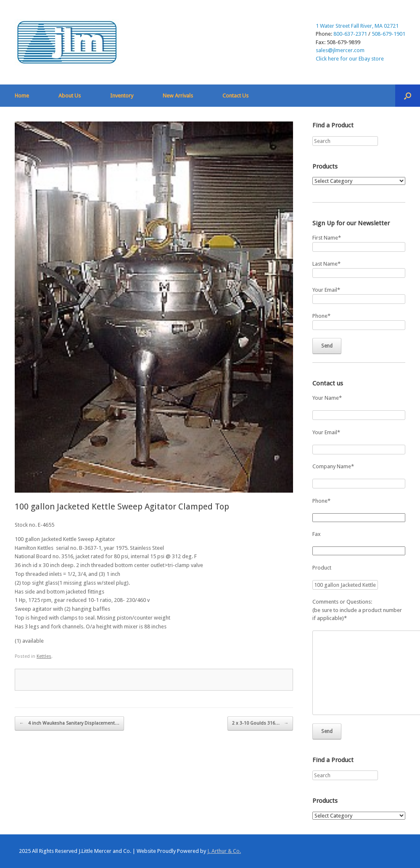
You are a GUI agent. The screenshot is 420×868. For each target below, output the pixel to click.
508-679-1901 (388, 34)
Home (22, 96)
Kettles (44, 656)
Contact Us (235, 96)
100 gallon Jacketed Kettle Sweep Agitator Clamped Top (122, 507)
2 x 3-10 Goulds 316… (260, 723)
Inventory (122, 96)
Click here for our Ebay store (350, 59)
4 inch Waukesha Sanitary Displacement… (69, 723)
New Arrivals (178, 96)
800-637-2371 (350, 34)
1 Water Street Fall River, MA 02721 (357, 26)
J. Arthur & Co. (224, 851)
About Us (70, 96)
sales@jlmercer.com (340, 50)
